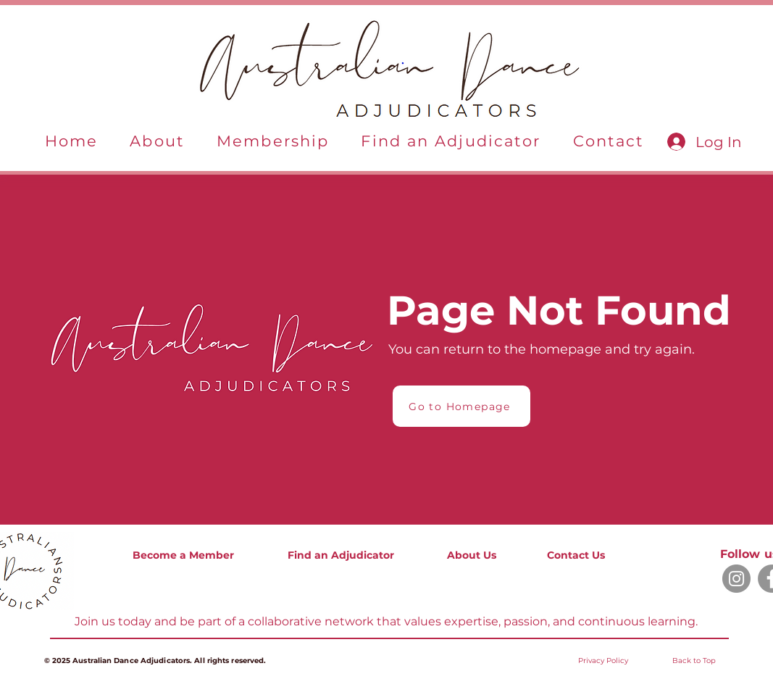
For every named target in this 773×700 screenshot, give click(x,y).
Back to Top (694, 661)
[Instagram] (736, 579)
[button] (157, 142)
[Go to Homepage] (461, 406)
